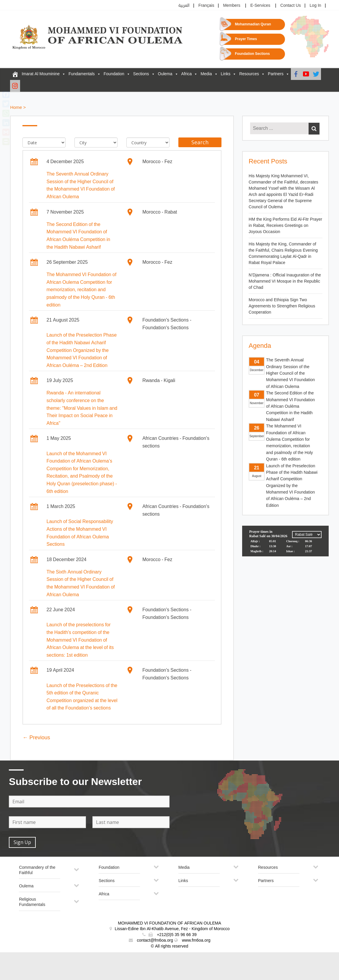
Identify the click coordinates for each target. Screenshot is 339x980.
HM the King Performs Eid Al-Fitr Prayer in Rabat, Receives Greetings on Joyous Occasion (285, 226)
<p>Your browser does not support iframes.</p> (285, 548)
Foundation (114, 74)
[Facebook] (296, 74)
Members (232, 5)
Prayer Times (246, 39)
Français (206, 5)
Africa (187, 74)
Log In (316, 5)
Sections (141, 74)
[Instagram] (15, 86)
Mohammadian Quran (253, 24)
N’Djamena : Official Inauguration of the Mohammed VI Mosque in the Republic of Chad (285, 281)
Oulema (165, 74)
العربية (184, 5)
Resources (249, 74)
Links (226, 74)
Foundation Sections (252, 54)
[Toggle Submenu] (76, 872)
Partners (276, 74)
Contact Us (290, 5)
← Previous (36, 738)
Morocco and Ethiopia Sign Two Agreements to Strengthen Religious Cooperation (282, 306)
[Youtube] (306, 74)
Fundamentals (82, 74)
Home (16, 108)
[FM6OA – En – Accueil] (15, 74)
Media (206, 74)
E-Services (260, 5)
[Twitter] (316, 74)
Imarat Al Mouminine (41, 74)
